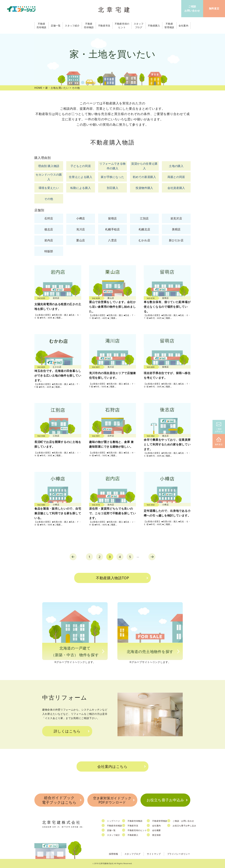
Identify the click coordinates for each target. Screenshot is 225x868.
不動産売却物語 (135, 821)
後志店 (49, 229)
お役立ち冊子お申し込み (184, 826)
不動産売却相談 (115, 826)
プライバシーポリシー (179, 854)
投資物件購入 (144, 188)
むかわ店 (144, 240)
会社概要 (156, 830)
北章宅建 (115, 9)
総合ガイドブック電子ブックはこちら (59, 800)
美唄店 (176, 229)
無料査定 (219, 441)
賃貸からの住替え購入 (144, 166)
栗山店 (81, 240)
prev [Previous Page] (73, 557)
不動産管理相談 (160, 821)
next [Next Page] (152, 557)
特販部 (49, 251)
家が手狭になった (112, 177)
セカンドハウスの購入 (49, 177)
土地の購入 (176, 166)
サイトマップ (154, 854)
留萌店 (112, 218)
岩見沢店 (176, 218)
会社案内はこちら (112, 766)
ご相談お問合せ (219, 428)
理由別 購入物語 (49, 166)
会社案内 (156, 826)
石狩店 (49, 218)
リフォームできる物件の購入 (112, 166)
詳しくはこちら (67, 731)
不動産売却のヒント (137, 830)
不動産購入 (133, 835)
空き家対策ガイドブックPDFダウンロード (112, 800)
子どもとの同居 (81, 166)
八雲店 (112, 240)
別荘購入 (113, 188)
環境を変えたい (49, 188)
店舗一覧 (111, 830)
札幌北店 (144, 229)
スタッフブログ (133, 854)
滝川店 (81, 229)
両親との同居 (176, 177)
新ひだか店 (176, 240)
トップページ (113, 821)
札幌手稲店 (112, 229)
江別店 (144, 218)
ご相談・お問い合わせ (183, 821)
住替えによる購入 (81, 177)
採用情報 (114, 854)
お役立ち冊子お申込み (165, 800)
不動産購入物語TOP (112, 578)
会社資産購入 (176, 188)
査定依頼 (156, 835)
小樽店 (81, 218)
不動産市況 (104, 26)
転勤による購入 (81, 188)
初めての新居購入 (144, 177)
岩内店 (49, 240)
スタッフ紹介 (113, 835)
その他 (49, 199)
